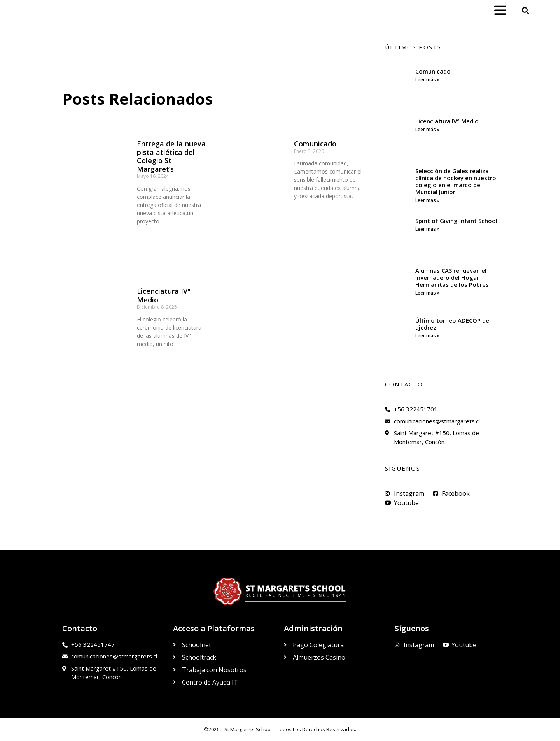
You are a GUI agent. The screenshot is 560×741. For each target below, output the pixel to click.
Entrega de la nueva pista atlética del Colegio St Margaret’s (171, 156)
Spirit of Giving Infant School (456, 221)
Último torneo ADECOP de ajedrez (452, 324)
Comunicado (315, 144)
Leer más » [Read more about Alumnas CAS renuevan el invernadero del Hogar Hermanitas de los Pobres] (427, 293)
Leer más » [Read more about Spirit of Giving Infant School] (427, 229)
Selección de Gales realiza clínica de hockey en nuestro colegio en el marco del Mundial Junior (456, 181)
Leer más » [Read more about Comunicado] (427, 80)
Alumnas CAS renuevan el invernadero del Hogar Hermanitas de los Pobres (452, 277)
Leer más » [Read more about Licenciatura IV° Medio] (427, 129)
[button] (526, 10)
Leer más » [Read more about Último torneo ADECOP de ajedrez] (427, 336)
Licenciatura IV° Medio (164, 295)
